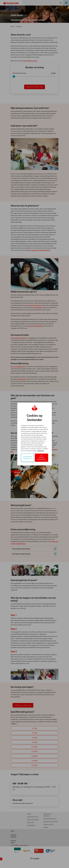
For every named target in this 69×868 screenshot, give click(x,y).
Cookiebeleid (41, 451)
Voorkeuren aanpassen (27, 458)
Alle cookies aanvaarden (42, 458)
